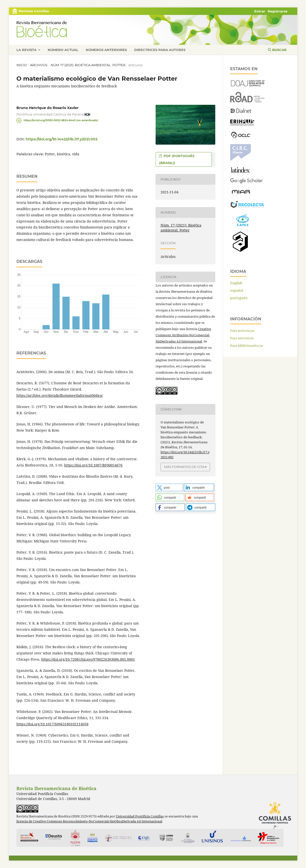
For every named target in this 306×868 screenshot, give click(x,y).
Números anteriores (106, 50)
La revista (27, 50)
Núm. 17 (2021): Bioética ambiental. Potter (88, 65)
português (239, 298)
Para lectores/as (242, 331)
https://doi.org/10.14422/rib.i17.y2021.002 (62, 139)
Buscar (277, 50)
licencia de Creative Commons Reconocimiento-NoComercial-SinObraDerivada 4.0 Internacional (89, 821)
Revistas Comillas (34, 11)
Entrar (260, 11)
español (237, 290)
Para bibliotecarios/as (247, 346)
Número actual (63, 50)
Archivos (39, 65)
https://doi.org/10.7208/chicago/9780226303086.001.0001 (88, 659)
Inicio (22, 65)
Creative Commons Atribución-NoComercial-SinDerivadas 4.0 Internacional (183, 335)
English (236, 283)
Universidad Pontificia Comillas (140, 816)
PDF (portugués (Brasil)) (177, 159)
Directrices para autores (160, 50)
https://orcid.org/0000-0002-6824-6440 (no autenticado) (61, 120)
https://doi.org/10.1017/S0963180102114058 (52, 724)
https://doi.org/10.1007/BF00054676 (93, 465)
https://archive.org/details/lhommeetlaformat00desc (60, 395)
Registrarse (278, 11)
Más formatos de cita (184, 467)
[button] (169, 487)
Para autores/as (242, 338)
